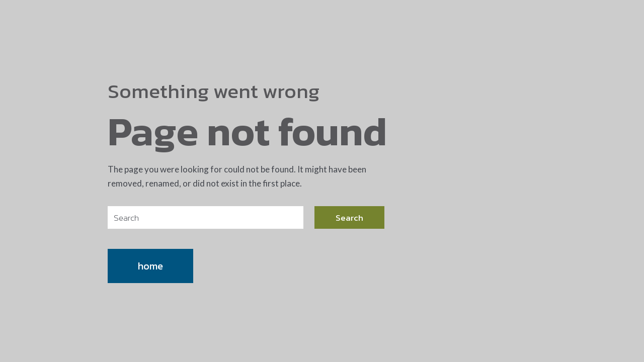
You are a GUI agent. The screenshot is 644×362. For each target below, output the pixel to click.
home (150, 266)
